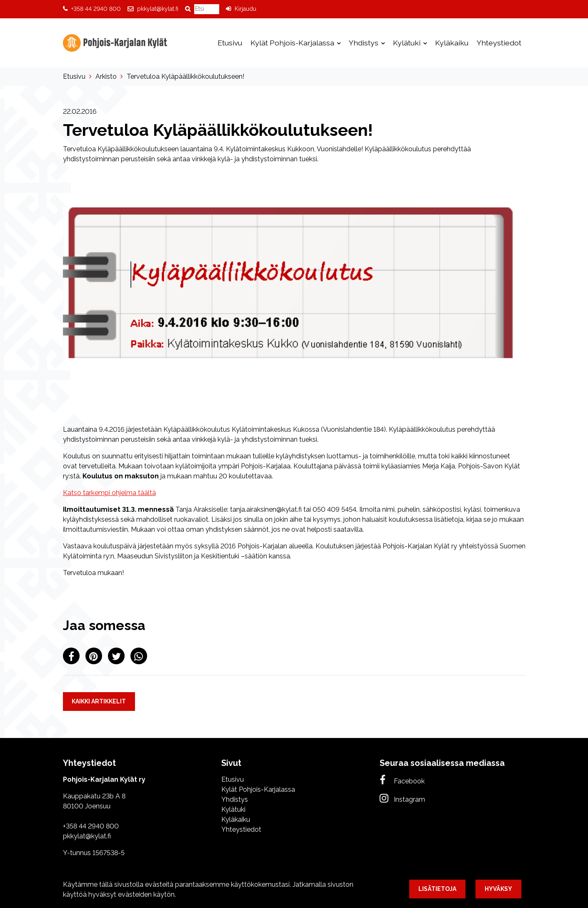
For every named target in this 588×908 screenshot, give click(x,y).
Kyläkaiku (452, 43)
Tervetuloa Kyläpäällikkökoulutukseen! (185, 76)
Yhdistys (364, 43)
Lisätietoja (437, 889)
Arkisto (106, 76)
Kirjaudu (245, 9)
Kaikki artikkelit (99, 701)
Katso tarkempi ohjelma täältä (109, 493)
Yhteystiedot (499, 43)
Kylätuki (408, 43)
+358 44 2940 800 (96, 9)
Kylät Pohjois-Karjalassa (293, 43)
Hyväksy (498, 889)
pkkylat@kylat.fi (158, 9)
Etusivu (230, 43)
